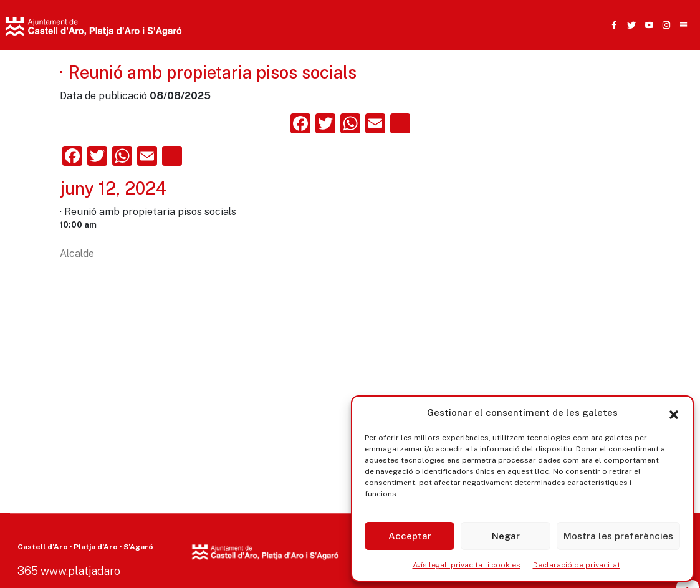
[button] (674, 413)
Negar (506, 536)
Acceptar (410, 536)
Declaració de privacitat (577, 565)
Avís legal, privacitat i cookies (467, 565)
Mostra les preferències (618, 536)
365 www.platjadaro (69, 571)
